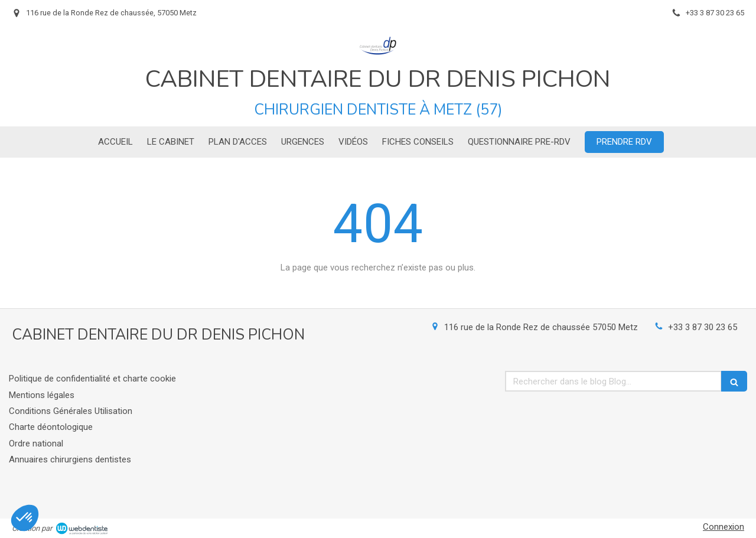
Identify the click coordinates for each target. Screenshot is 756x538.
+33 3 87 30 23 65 (703, 327)
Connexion (724, 527)
